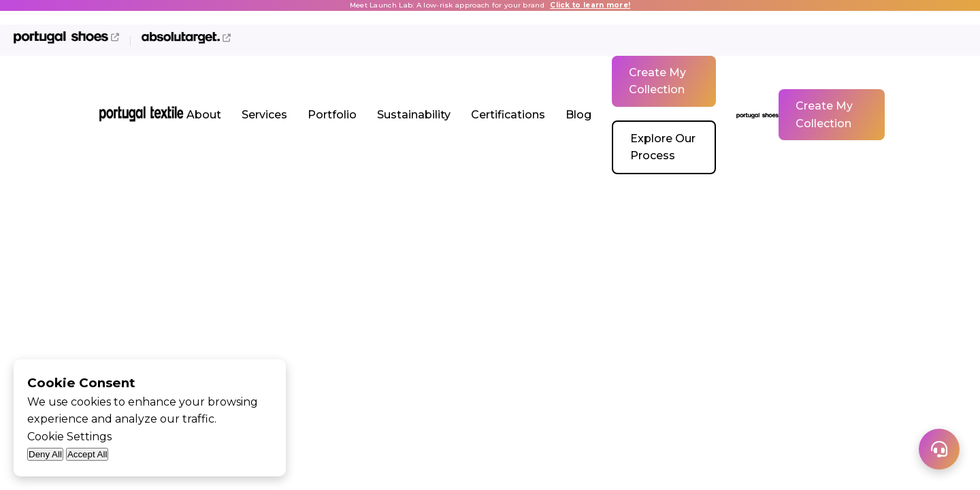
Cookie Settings (69, 437)
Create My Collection (657, 81)
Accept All (87, 454)
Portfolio (332, 115)
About (204, 115)
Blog (578, 115)
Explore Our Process (663, 147)
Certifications (508, 115)
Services (264, 115)
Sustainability (414, 115)
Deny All (45, 454)
